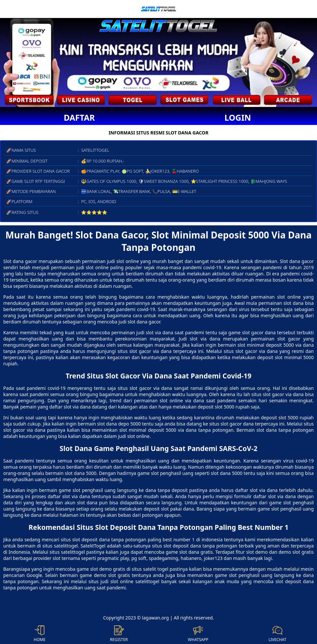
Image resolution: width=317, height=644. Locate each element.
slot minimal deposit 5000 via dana (158, 430)
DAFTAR (79, 117)
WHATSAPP (198, 634)
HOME (40, 634)
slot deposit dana (91, 540)
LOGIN (238, 117)
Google (34, 575)
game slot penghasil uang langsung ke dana (108, 490)
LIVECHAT (277, 634)
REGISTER (119, 634)
